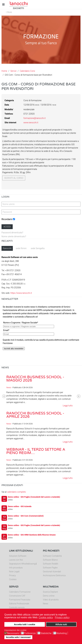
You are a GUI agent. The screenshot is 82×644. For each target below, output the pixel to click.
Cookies (13, 579)
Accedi (7, 227)
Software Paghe (50, 568)
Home (4, 71)
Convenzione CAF (17, 596)
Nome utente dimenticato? (14, 236)
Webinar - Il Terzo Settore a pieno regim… (36, 451)
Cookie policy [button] (46, 617)
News (9, 387)
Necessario (13, 633)
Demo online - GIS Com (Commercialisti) (26, 516)
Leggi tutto (68, 406)
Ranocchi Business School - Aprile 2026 (35, 415)
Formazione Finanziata (20, 600)
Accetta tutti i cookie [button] (25, 624)
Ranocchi (7, 248)
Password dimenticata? (12, 233)
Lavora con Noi (16, 560)
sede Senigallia (38, 248)
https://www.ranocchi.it (21, 293)
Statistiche (46, 633)
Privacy (12, 575)
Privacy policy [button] (62, 617)
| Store (9, 12)
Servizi (13, 71)
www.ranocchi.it (31, 123)
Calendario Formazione (20, 592)
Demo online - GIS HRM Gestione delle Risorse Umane (32, 535)
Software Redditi (51, 564)
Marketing (61, 633)
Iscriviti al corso (14, 178)
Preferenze (30, 633)
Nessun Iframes (41, 334)
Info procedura (16, 568)
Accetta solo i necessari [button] (18, 637)
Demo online (49, 596)
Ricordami (7, 219)
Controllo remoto (17, 607)
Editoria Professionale (19, 604)
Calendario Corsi (27, 71)
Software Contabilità (52, 556)
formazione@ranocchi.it (34, 118)
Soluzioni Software (18, 556)
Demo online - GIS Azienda (20, 506)
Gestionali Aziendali (52, 572)
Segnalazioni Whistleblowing (22, 564)
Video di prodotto (51, 600)
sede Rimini (21, 248)
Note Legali (14, 572)
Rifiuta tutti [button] (61, 624)
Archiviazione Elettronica (54, 575)
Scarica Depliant (50, 592)
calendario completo (16, 492)
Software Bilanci (50, 560)
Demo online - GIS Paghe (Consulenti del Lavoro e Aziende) (34, 497)
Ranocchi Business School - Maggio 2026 (35, 379)
